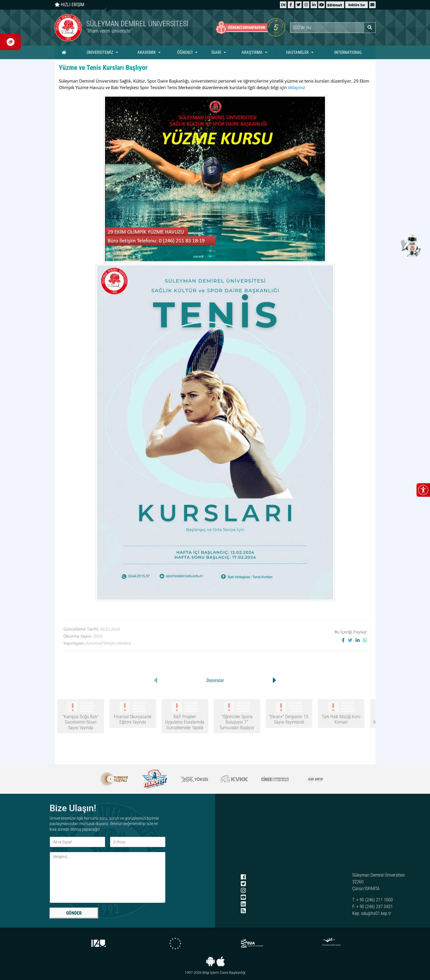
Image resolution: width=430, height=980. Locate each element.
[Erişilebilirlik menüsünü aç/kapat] (423, 490)
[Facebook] (291, 5)
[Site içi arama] (327, 28)
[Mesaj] (108, 877)
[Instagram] (306, 5)
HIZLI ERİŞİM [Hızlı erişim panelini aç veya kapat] (69, 5)
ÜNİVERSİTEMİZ (100, 52)
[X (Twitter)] (298, 5)
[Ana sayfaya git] (135, 28)
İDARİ (216, 52)
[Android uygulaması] (210, 961)
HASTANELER (297, 52)
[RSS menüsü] (243, 911)
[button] (372, 5)
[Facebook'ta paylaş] (345, 640)
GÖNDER (74, 913)
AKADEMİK (147, 52)
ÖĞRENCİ (185, 52)
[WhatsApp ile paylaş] (365, 640)
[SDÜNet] (335, 5)
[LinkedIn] (314, 5)
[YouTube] (322, 5)
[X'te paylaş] (352, 640)
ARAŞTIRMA (252, 52)
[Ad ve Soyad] (77, 842)
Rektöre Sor (357, 5)
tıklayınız (296, 87)
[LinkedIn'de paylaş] (359, 640)
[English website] (283, 5)
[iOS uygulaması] (221, 961)
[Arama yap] (370, 28)
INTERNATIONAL (348, 52)
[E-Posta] (138, 842)
